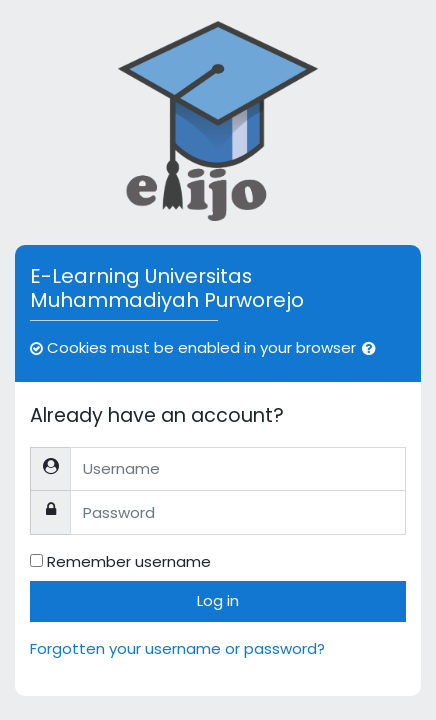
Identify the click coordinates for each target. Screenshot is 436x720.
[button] (373, 349)
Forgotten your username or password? (177, 648)
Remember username (129, 561)
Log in (218, 600)
